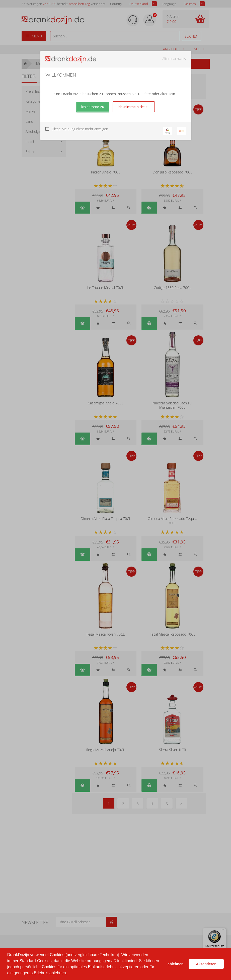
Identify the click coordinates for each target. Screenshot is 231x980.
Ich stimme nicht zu (134, 107)
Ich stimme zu (93, 107)
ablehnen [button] (175, 964)
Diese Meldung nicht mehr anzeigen (80, 129)
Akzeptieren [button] (206, 964)
